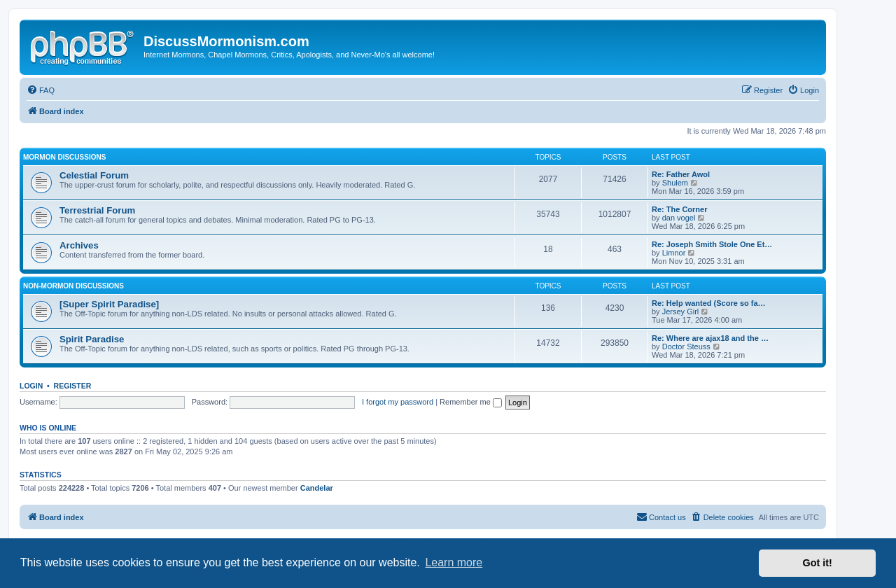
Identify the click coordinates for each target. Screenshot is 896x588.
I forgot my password (398, 402)
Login (31, 386)
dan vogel (679, 218)
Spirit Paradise (92, 339)
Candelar (317, 488)
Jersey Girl (681, 311)
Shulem (675, 183)
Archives (79, 245)
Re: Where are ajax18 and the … (710, 338)
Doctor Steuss (686, 346)
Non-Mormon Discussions (73, 286)
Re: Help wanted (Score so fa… (709, 303)
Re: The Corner (679, 209)
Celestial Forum (94, 175)
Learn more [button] (454, 562)
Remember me (471, 402)
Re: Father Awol (681, 174)
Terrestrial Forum (97, 210)
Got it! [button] (818, 563)
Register (73, 386)
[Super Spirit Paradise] (109, 304)
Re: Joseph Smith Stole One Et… (712, 244)
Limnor (674, 253)
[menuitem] (41, 90)
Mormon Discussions (64, 157)
